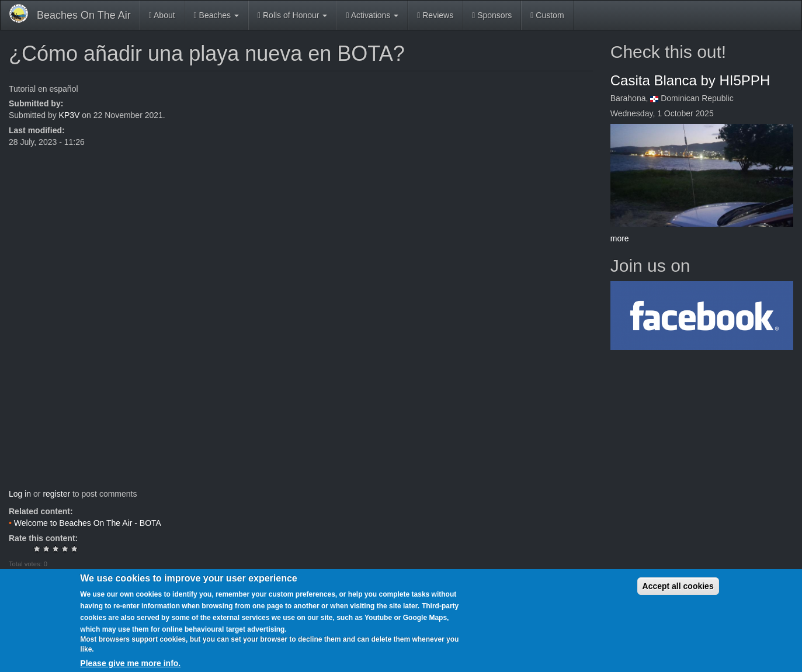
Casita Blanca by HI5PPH (690, 80)
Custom (547, 15)
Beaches (216, 15)
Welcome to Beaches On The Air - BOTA (88, 523)
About (162, 15)
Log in (20, 494)
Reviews (435, 15)
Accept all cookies (678, 586)
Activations (372, 15)
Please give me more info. (130, 663)
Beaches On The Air (84, 15)
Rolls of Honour (292, 15)
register (56, 494)
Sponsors (492, 15)
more (620, 238)
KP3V (70, 115)
